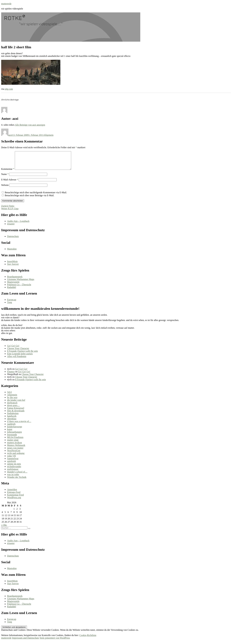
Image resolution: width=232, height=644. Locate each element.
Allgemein (49, 135)
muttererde (6, 4)
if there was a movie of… (19, 425)
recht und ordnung (16, 457)
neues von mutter (15, 451)
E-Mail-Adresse (10, 183)
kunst (10, 433)
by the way (12, 401)
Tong (10, 306)
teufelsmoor (13, 473)
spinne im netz (14, 467)
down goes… (13, 409)
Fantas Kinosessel (16, 412)
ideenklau (12, 422)
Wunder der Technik (17, 481)
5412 (9, 396)
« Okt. (4, 528)
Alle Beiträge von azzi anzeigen (30, 125)
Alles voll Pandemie (17, 360)
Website (5, 189)
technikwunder (14, 470)
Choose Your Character (18, 352)
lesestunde (12, 438)
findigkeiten (13, 417)
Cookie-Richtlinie (88, 639)
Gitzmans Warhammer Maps (21, 283)
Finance (11, 375)
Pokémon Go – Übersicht (19, 288)
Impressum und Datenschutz (25, 641)
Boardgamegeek (15, 280)
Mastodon (12, 252)
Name (5, 178)
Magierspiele (13, 285)
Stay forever (13, 268)
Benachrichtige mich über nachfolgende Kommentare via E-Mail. (36, 196)
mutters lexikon (14, 446)
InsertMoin (12, 265)
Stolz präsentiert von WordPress (55, 641)
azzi (10, 135)
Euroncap (12, 303)
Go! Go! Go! (13, 349)
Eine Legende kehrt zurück (20, 357)
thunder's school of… (17, 475)
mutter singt (13, 443)
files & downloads (16, 414)
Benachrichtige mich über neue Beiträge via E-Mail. (30, 199)
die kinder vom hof (16, 404)
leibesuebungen (14, 435)
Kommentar (8, 173)
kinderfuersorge (15, 430)
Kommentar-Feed (15, 498)
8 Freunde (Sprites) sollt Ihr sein (22, 355)
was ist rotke (13, 478)
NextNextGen (14, 454)
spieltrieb (12, 465)
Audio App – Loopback (18, 225)
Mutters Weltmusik (16, 449)
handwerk (12, 420)
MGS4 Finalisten (15, 441)
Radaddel (12, 291)
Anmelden (12, 493)
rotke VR (11, 459)
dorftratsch (12, 406)
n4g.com (9, 89)
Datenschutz (13, 240)
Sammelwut (13, 462)
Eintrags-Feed (14, 496)
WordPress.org (14, 501)
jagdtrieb (11, 427)
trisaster (11, 227)
